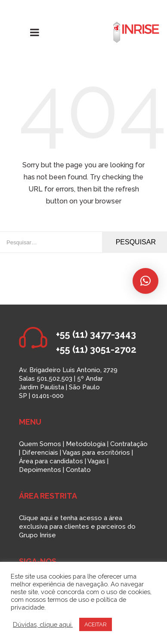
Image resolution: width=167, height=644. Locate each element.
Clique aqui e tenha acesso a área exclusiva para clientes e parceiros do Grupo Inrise (77, 527)
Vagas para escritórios (96, 453)
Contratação (129, 444)
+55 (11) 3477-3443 (96, 334)
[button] (145, 281)
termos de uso (68, 599)
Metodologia (86, 444)
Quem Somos (40, 444)
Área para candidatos (51, 461)
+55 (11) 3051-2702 (96, 349)
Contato (78, 470)
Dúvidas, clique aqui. (43, 624)
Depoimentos (40, 470)
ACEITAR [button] (96, 624)
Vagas (96, 461)
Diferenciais (40, 453)
